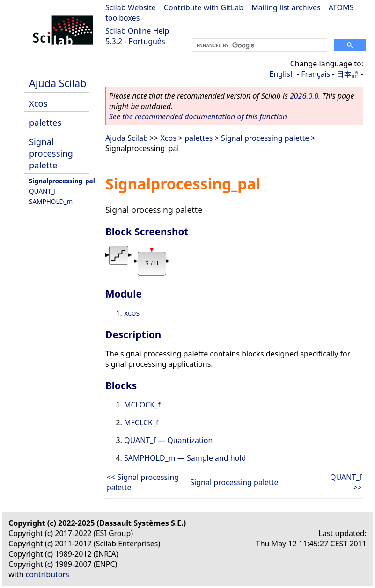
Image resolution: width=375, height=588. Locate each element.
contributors (48, 574)
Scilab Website (131, 7)
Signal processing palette (51, 153)
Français (316, 74)
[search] (259, 45)
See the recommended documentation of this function (198, 116)
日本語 (348, 74)
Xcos (38, 103)
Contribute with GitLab (204, 7)
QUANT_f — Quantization (168, 440)
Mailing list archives (286, 7)
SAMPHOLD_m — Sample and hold (185, 458)
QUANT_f (43, 191)
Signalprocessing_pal (62, 181)
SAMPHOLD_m (51, 201)
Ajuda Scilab (58, 83)
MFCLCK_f (141, 422)
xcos (132, 313)
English (282, 74)
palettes (45, 122)
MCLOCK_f (142, 405)
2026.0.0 (304, 96)
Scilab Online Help (137, 31)
